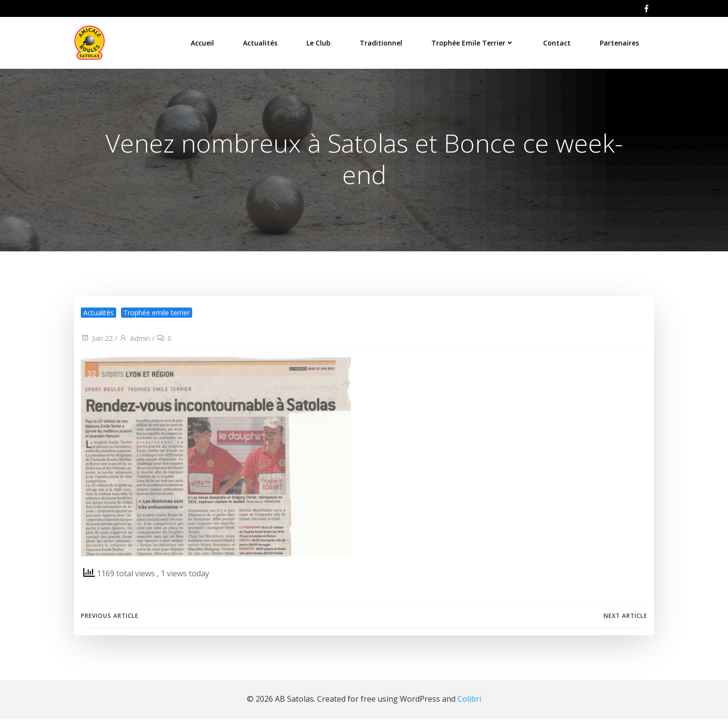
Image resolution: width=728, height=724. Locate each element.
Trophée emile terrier (156, 318)
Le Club (320, 41)
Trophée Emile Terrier (474, 41)
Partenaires (621, 41)
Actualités (262, 41)
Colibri (469, 705)
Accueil (204, 41)
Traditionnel (382, 41)
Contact (558, 41)
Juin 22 (96, 344)
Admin (134, 344)
